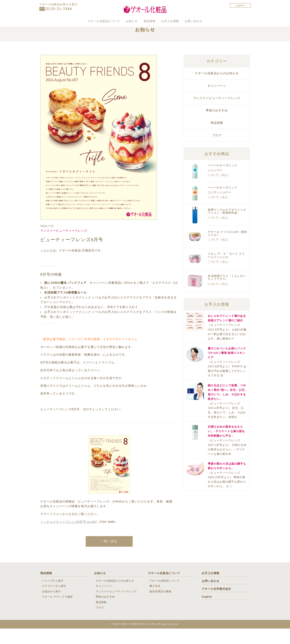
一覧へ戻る (109, 557)
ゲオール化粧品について (88, 21)
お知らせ (124, 21)
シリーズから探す (53, 596)
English (240, 5)
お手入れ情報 (178, 21)
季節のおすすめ (217, 126)
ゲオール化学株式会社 (216, 604)
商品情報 (150, 21)
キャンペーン (217, 101)
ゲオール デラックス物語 (57, 612)
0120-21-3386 (59, 9)
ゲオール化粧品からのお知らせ (217, 89)
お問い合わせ (210, 21)
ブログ (217, 151)
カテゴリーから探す (54, 601)
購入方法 (155, 601)
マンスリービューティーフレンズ (64, 246)
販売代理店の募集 (160, 607)
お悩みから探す (51, 607)
